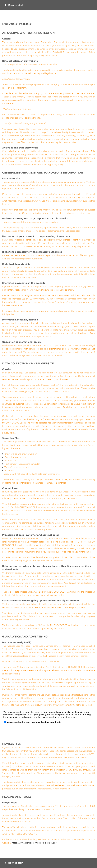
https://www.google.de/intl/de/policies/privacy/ (34, 843)
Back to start (14, 5)
